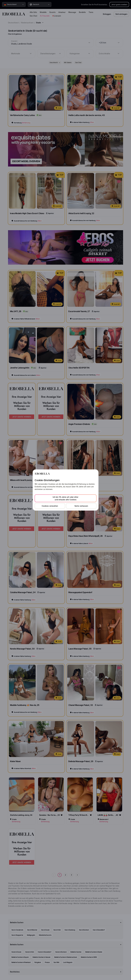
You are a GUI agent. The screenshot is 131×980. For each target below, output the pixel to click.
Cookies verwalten (50, 506)
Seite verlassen (81, 506)
